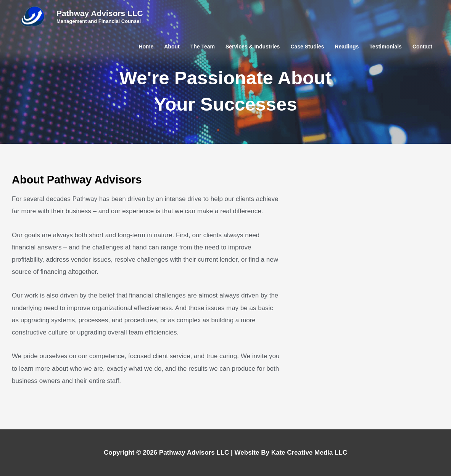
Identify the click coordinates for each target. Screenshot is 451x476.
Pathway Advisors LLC (100, 13)
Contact (422, 47)
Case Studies (307, 47)
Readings (347, 47)
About (172, 47)
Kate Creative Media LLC (309, 453)
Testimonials (386, 47)
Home (146, 47)
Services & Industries (253, 47)
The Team (203, 47)
